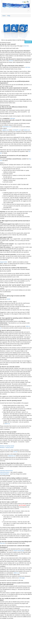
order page (22, 578)
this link (11, 61)
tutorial (9, 299)
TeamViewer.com (7, 127)
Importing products (5, 472)
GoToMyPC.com (17, 130)
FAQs (9, 16)
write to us (7, 424)
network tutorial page (19, 551)
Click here (3, 543)
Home (4, 16)
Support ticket (4, 262)
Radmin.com (27, 130)
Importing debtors (4, 474)
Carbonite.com (12, 456)
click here (26, 46)
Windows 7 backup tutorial (7, 448)
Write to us (16, 573)
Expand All (28, 42)
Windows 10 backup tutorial (7, 446)
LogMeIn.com (5, 130)
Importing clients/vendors (6, 471)
